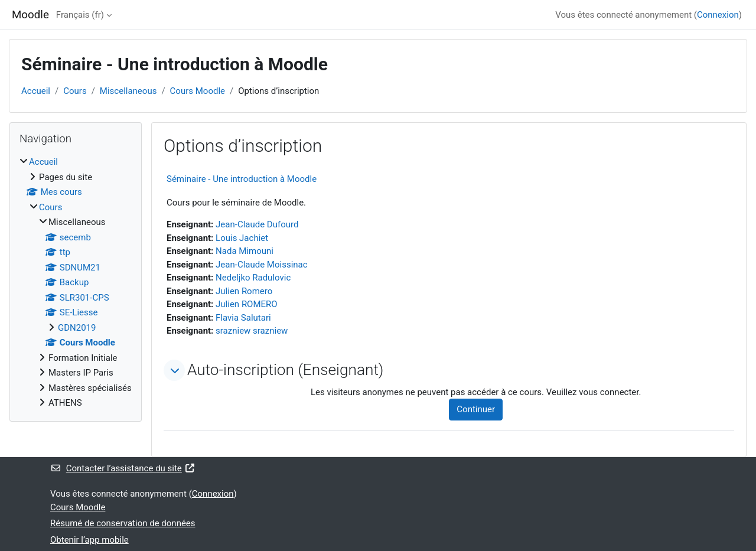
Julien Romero (244, 291)
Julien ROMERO (247, 304)
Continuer (476, 409)
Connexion (718, 15)
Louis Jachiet (242, 238)
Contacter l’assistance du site (123, 468)
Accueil (36, 91)
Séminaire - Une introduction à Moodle (242, 179)
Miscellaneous (128, 91)
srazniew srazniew (252, 331)
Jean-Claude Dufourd (257, 224)
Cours (75, 91)
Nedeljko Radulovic (253, 278)
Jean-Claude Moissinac (262, 265)
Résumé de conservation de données (123, 523)
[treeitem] (76, 283)
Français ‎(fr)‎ (80, 15)
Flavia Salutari (243, 318)
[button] (174, 370)
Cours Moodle (198, 91)
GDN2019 (77, 328)
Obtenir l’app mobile (89, 540)
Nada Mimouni (245, 251)
